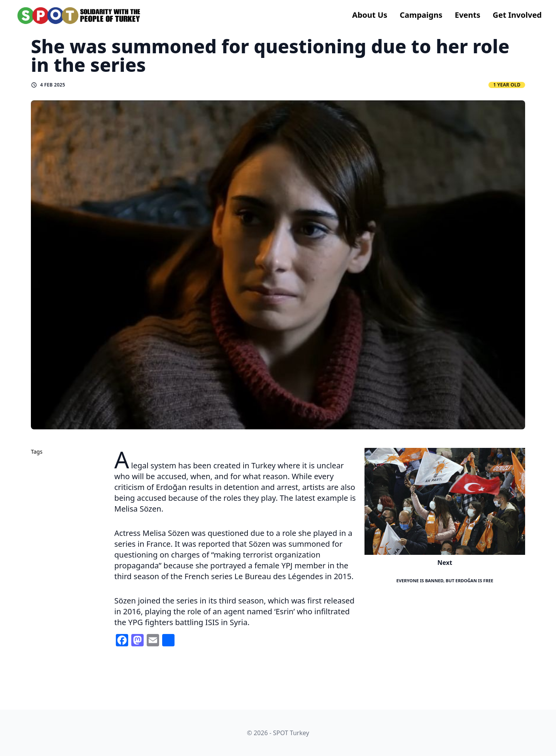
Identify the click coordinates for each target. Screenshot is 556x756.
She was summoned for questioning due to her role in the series (270, 55)
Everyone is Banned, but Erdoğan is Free (445, 581)
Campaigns (421, 15)
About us (370, 15)
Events (468, 15)
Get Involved (517, 15)
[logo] (79, 15)
